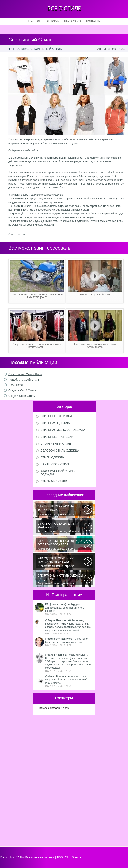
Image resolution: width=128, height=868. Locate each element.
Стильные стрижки (56, 416)
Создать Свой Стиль (22, 390)
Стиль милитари (54, 481)
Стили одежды (53, 457)
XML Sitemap (74, 857)
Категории (52, 22)
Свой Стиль (16, 385)
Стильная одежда (55, 423)
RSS (60, 857)
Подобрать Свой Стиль (24, 380)
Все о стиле (64, 9)
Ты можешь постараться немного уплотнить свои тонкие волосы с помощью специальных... (61, 510)
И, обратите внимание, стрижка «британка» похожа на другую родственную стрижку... (61, 562)
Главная (34, 22)
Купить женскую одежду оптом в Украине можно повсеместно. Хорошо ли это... (61, 545)
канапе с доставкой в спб (54, 708)
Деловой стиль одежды (60, 450)
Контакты (93, 22)
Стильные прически (57, 437)
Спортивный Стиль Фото (25, 374)
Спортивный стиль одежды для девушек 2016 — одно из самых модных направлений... (61, 579)
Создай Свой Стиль (22, 396)
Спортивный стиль (56, 444)
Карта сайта (73, 22)
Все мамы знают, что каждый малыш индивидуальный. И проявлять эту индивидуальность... (61, 528)
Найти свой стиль (55, 464)
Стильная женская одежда (63, 430)
